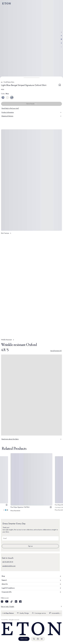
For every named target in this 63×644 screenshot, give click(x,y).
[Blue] (3, 97)
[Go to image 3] (61, 39)
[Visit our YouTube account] (7, 602)
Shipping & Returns (31, 116)
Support (31, 580)
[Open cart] (38, 639)
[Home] (31, 629)
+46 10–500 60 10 (8, 562)
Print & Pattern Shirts (9, 82)
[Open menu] (42, 639)
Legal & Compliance (31, 588)
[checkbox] (60, 86)
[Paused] (59, 333)
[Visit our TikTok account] (12, 602)
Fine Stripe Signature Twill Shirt (20, 507)
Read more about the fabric (31, 439)
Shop (31, 576)
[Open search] (34, 639)
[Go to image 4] (61, 43)
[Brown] (7, 97)
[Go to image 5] (61, 47)
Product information (31, 112)
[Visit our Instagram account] (2, 602)
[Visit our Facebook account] (20, 602)
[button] (31, 78)
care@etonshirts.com (9, 566)
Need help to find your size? (10, 108)
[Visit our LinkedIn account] (16, 602)
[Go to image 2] (61, 36)
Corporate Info (31, 592)
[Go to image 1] (61, 32)
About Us (31, 584)
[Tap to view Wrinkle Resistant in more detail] (31, 289)
